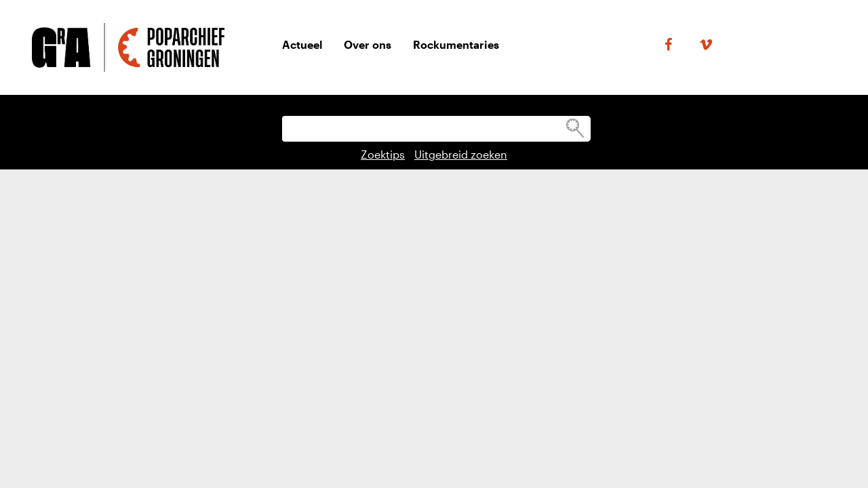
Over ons (368, 44)
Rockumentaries (456, 44)
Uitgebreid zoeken (461, 154)
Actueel (302, 44)
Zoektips (383, 154)
